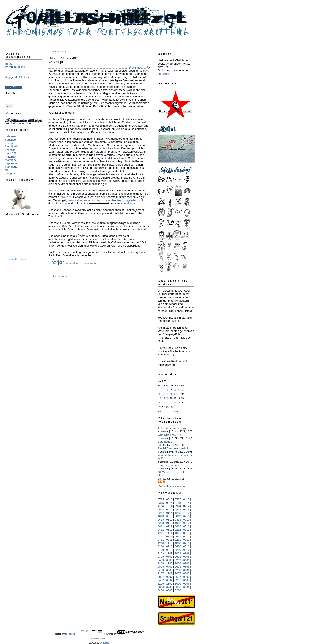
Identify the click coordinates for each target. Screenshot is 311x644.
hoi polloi (10, 150)
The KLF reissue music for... (175, 448)
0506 (186, 587)
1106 (169, 584)
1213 (178, 513)
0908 (186, 563)
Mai (160, 411)
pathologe (11, 167)
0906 (186, 584)
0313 (186, 520)
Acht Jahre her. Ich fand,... (174, 428)
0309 (169, 560)
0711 (169, 536)
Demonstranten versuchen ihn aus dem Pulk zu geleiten (102, 200)
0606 (178, 587)
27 (160, 407)
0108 (186, 570)
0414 (178, 509)
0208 (178, 570)
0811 (161, 536)
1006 (178, 584)
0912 (186, 523)
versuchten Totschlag (106, 148)
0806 (161, 587)
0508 (186, 567)
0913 (169, 516)
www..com (17, 259)
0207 (178, 580)
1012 (178, 523)
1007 (178, 573)
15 (167, 398)
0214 (161, 513)
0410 (161, 550)
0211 (178, 540)
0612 (178, 526)
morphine (11, 160)
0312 (169, 530)
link (55, 263)
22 (167, 403)
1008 (178, 563)
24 (175, 403)
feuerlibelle (12, 146)
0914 (178, 506)
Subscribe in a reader (172, 486)
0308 (169, 570)
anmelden (164, 74)
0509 (186, 557)
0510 (186, 546)
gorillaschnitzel (133, 67)
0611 (178, 536)
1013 (161, 516)
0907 (186, 573)
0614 (161, 509)
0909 (186, 553)
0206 (178, 590)
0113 (169, 523)
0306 (169, 590)
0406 (161, 590)
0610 (178, 546)
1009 (178, 553)
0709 (169, 557)
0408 (161, 570)
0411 (161, 540)
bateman (10, 136)
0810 (161, 546)
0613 (161, 520)
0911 (186, 533)
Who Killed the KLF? (171, 435)
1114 (161, 506)
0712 (169, 526)
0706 (169, 587)
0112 (186, 530)
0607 (178, 577)
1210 (161, 543)
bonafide (10, 140)
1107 (169, 573)
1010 (178, 543)
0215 (169, 503)
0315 (161, 503)
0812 (161, 526)
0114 (169, 513)
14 (163, 398)
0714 (186, 506)
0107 (186, 580)
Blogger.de (71, 634)
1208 (161, 563)
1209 (161, 553)
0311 (169, 540)
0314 (186, 509)
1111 (169, 533)
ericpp (9, 143)
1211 (161, 533)
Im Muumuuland (15, 67)
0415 (186, 499)
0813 (178, 516)
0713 (186, 516)
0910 (186, 543)
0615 (169, 499)
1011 (178, 533)
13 (160, 398)
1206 (161, 584)
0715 (161, 499)
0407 (161, 580)
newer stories (60, 51)
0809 (161, 557)
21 (163, 403)
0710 (169, 546)
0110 (186, 550)
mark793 (10, 153)
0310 (169, 550)
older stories (59, 276)
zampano (11, 173)
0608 (178, 567)
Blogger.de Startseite (18, 77)
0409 (161, 560)
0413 (178, 520)
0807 (161, 577)
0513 (169, 520)
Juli (176, 411)
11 (179, 394)
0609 (178, 557)
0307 (169, 580)
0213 (161, 523)
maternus (11, 157)
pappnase (11, 163)
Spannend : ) (166, 442)
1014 (169, 506)
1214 (186, 503)
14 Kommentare (69, 263)
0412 (161, 530)
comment (91, 263)
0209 (178, 560)
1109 (169, 553)
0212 (178, 530)
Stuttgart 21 (58, 260)
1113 (186, 513)
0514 (169, 509)
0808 (161, 567)
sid (7, 170)
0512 (186, 526)
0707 (169, 577)
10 (175, 394)
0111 (186, 540)
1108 (169, 563)
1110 (169, 543)
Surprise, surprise (169, 465)
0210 (178, 550)
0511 (186, 536)
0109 (186, 560)
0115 (178, 503)
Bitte (65, 226)
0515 (178, 499)
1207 (161, 573)
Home (9, 64)
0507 (186, 577)
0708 (169, 567)
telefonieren (131, 203)
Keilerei (67, 197)
